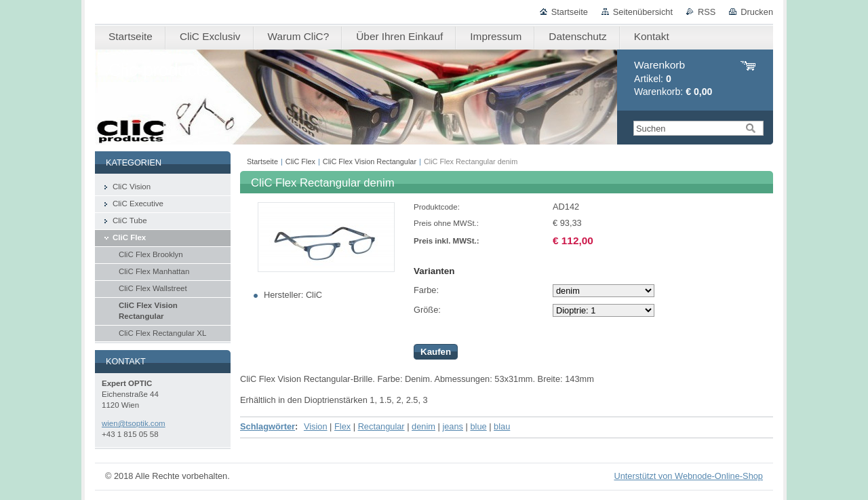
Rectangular (381, 426)
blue (478, 426)
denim (423, 426)
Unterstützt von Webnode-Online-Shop (688, 476)
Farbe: (426, 290)
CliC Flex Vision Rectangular (370, 161)
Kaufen (436, 352)
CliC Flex (300, 161)
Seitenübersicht (643, 12)
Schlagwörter (268, 426)
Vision (316, 426)
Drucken (757, 12)
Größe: (427, 310)
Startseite (570, 12)
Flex (342, 426)
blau (502, 426)
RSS (707, 12)
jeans (453, 426)
